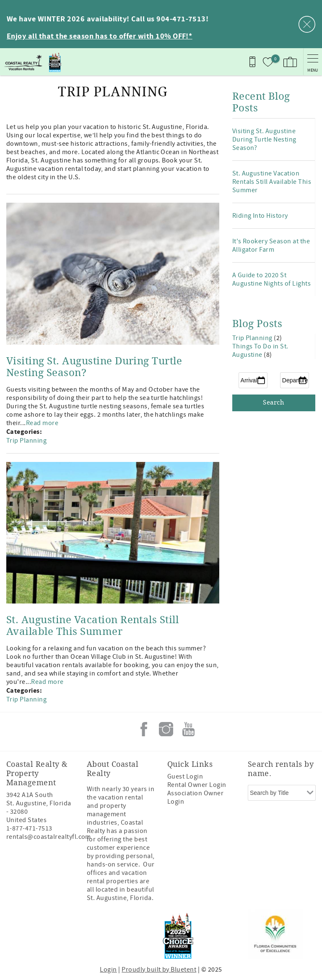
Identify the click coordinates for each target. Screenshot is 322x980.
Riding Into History (260, 216)
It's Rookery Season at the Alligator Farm (271, 245)
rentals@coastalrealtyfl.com (49, 837)
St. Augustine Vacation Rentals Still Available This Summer (92, 626)
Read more (42, 423)
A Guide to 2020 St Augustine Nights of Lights (271, 279)
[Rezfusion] (78, 934)
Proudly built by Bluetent (159, 970)
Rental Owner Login (197, 785)
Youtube (188, 729)
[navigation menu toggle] (313, 62)
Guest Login (185, 776)
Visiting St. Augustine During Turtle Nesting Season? (264, 139)
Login (108, 970)
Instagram (166, 729)
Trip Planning (26, 441)
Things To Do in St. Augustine (260, 351)
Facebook (144, 729)
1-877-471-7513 (29, 828)
